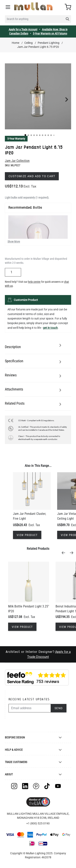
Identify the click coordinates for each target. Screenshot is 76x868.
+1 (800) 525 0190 (38, 823)
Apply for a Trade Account (23, 29)
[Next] (73, 553)
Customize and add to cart (32, 176)
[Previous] (65, 553)
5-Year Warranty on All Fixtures (50, 34)
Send (59, 708)
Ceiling (28, 43)
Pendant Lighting (49, 43)
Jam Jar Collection (17, 161)
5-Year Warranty (16, 139)
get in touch (50, 328)
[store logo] (33, 6)
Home (16, 43)
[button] (25, 135)
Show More (14, 242)
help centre (34, 282)
